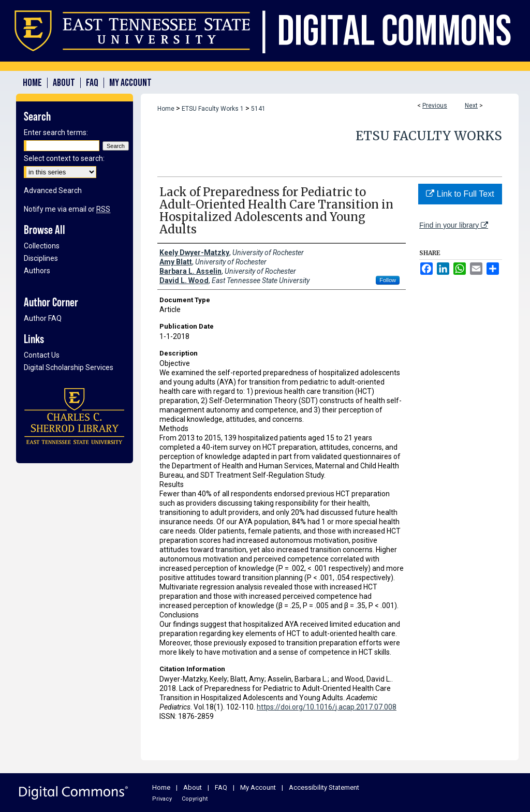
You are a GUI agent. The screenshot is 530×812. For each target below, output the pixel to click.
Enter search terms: (56, 132)
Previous (435, 106)
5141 (258, 109)
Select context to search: (64, 158)
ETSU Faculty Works (429, 136)
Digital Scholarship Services (69, 367)
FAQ (221, 787)
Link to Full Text (460, 194)
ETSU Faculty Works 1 (213, 109)
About (193, 787)
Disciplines (41, 258)
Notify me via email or (67, 209)
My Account (258, 787)
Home (166, 109)
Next (471, 106)
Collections (42, 246)
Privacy (162, 799)
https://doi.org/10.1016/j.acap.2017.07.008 (327, 707)
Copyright (195, 799)
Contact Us (42, 355)
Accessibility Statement (324, 787)
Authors (37, 271)
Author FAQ (43, 318)
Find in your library (454, 225)
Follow (388, 280)
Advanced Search (53, 190)
